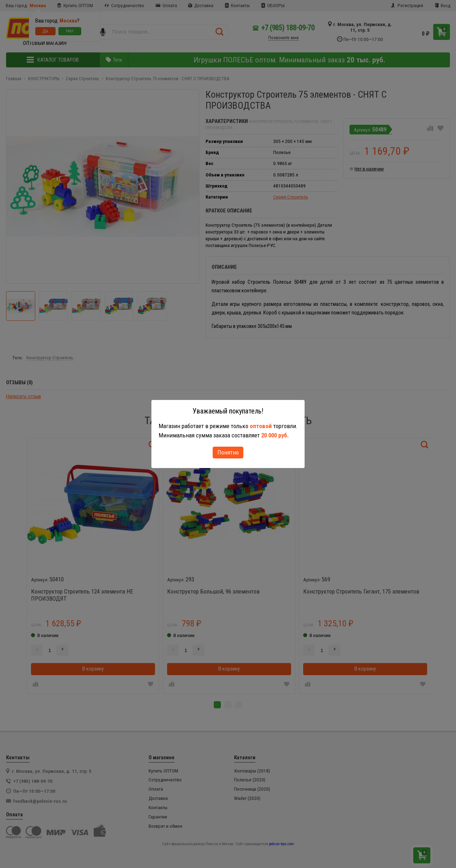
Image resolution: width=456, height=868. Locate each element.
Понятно (228, 452)
